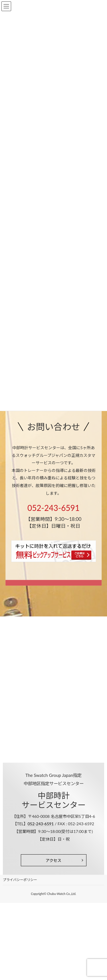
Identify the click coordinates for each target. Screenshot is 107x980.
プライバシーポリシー (20, 880)
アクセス (53, 860)
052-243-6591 (53, 508)
